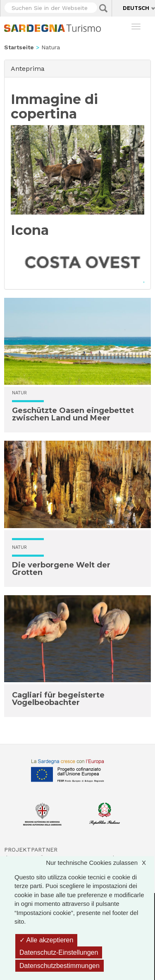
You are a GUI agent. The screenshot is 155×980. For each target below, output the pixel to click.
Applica (103, 8)
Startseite (19, 47)
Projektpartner (31, 850)
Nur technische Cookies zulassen (100, 863)
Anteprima (30, 68)
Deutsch (136, 8)
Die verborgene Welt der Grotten (61, 569)
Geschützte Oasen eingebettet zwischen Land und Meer (73, 414)
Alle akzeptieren (46, 940)
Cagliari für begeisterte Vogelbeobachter (58, 699)
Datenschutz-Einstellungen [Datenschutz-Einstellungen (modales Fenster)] (59, 952)
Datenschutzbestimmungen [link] (60, 966)
